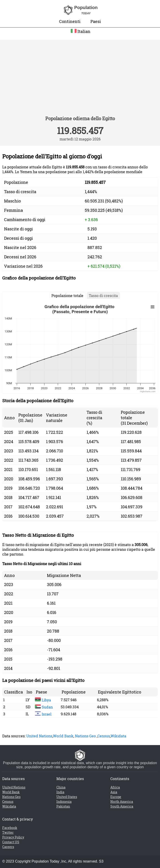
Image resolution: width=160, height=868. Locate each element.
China (61, 787)
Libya (43, 700)
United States (67, 797)
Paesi (96, 21)
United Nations (39, 736)
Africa (115, 787)
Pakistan (63, 806)
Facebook (10, 828)
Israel (43, 714)
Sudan (44, 707)
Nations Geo (85, 736)
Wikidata (118, 736)
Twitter (8, 832)
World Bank (63, 736)
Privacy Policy (13, 837)
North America (122, 802)
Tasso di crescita (103, 296)
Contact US (11, 842)
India (60, 792)
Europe (116, 797)
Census (104, 736)
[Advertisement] (80, 81)
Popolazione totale (67, 296)
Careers (8, 847)
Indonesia (64, 802)
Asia (114, 792)
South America (122, 806)
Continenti (70, 21)
